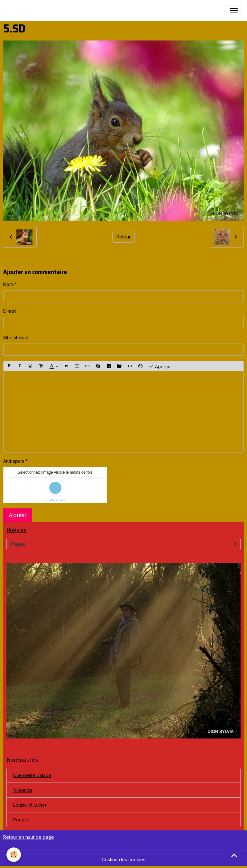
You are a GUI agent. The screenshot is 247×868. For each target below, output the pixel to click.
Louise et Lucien (30, 805)
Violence (23, 790)
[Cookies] (14, 855)
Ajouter (18, 515)
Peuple (21, 820)
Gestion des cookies (123, 859)
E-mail (9, 311)
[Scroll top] (234, 855)
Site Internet (16, 338)
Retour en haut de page (29, 837)
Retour (123, 237)
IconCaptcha (54, 500)
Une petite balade (32, 775)
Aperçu (160, 366)
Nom (8, 284)
